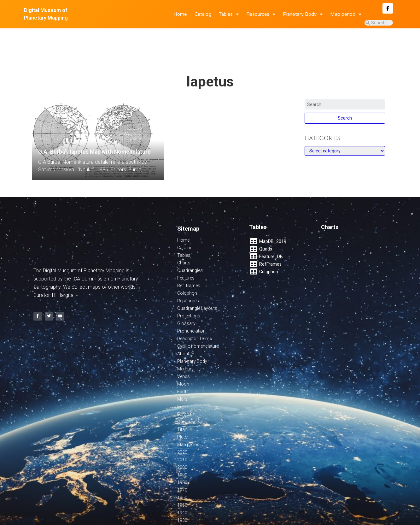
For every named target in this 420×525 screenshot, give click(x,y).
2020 (182, 428)
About (183, 329)
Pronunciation (191, 307)
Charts (184, 239)
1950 (182, 481)
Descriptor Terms (195, 314)
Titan (182, 405)
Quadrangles (190, 246)
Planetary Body (303, 14)
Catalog (203, 14)
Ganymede (188, 398)
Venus (184, 352)
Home (180, 14)
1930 (182, 496)
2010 (182, 435)
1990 (182, 451)
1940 (182, 488)
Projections (189, 292)
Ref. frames (189, 261)
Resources (261, 14)
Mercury (185, 345)
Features (186, 254)
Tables (229, 14)
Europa (184, 390)
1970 (182, 466)
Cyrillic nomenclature (198, 322)
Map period (346, 14)
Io (179, 382)
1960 (182, 473)
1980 (182, 458)
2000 (182, 443)
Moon (183, 360)
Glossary (186, 299)
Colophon (187, 269)
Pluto (182, 413)
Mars (182, 375)
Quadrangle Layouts (197, 284)
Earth (182, 367)
